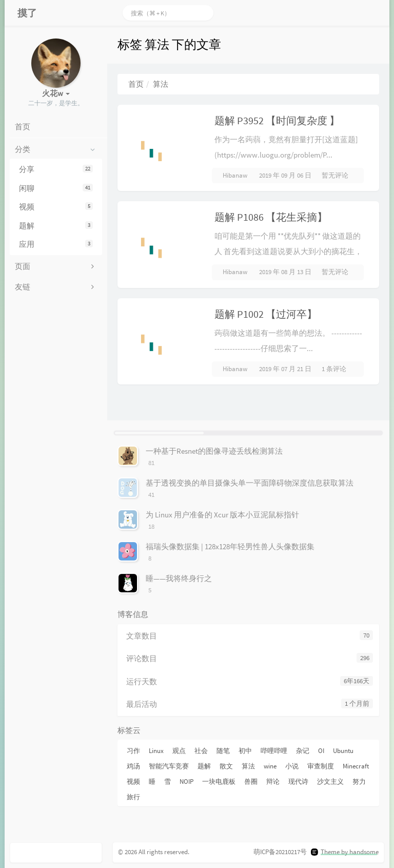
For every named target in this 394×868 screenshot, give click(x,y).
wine (270, 766)
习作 (133, 751)
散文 (226, 766)
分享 (56, 169)
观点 (179, 751)
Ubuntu (343, 751)
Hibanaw (235, 175)
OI (321, 751)
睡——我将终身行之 (179, 578)
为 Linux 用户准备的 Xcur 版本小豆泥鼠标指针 (222, 515)
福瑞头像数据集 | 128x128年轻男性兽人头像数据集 (230, 546)
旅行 (133, 797)
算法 (248, 766)
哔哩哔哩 (274, 751)
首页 (136, 84)
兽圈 (251, 782)
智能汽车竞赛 (169, 766)
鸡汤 (133, 766)
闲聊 (56, 188)
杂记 (303, 751)
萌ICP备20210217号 (280, 852)
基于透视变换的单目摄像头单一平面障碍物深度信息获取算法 (250, 483)
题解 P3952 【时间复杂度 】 (277, 120)
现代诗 (298, 782)
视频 (56, 207)
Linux (156, 751)
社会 (201, 751)
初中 (245, 751)
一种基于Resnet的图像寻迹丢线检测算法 (214, 451)
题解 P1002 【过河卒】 (266, 314)
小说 (292, 766)
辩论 (273, 782)
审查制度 (321, 766)
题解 (56, 226)
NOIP (186, 782)
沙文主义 (330, 782)
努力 (359, 782)
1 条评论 (334, 369)
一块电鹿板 (219, 782)
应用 (56, 244)
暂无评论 (335, 175)
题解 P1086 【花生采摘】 (271, 217)
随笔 (223, 751)
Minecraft (356, 766)
